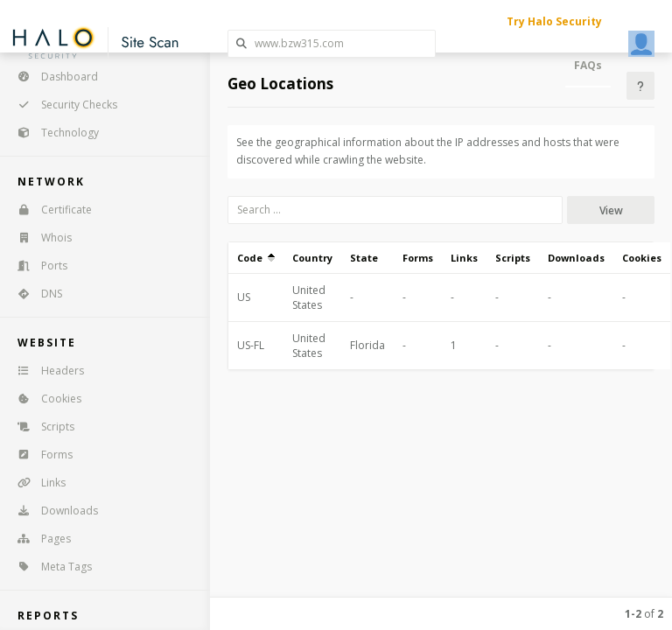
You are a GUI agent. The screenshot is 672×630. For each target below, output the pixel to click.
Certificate (49, 210)
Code (256, 258)
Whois (39, 238)
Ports (37, 266)
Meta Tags (49, 567)
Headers (45, 371)
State (364, 258)
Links (36, 483)
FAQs (588, 65)
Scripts (40, 427)
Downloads (52, 511)
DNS (34, 294)
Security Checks (62, 105)
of (644, 614)
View (611, 210)
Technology (52, 133)
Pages (38, 539)
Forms (39, 455)
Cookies (44, 399)
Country (312, 258)
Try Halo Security (554, 21)
